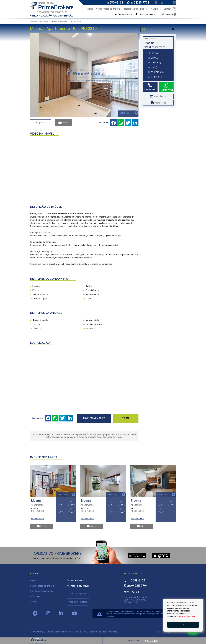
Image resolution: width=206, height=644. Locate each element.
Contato (34, 602)
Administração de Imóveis (42, 586)
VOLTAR (126, 418)
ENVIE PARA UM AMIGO (94, 418)
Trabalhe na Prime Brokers (42, 591)
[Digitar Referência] (156, 29)
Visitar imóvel (158, 96)
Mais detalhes (38, 519)
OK (183, 625)
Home (33, 581)
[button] (174, 9)
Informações (158, 103)
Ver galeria (40, 123)
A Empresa (35, 596)
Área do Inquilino (78, 593)
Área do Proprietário (78, 602)
